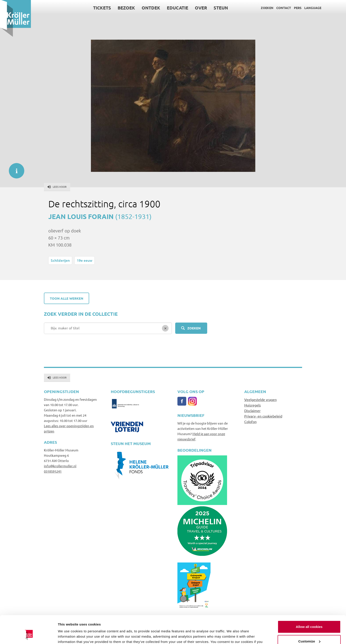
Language (313, 8)
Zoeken (267, 8)
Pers (298, 8)
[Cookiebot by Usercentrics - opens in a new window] (29, 635)
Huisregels (253, 405)
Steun (221, 8)
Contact (284, 8)
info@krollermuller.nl (60, 466)
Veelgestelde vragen (260, 399)
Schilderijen (60, 260)
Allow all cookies (309, 603)
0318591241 (53, 471)
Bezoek (126, 8)
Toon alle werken (67, 298)
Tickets (102, 8)
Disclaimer (252, 410)
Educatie (178, 8)
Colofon (250, 421)
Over (201, 8)
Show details (68, 635)
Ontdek (151, 8)
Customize (309, 617)
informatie (14, 169)
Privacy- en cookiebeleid (263, 416)
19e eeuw (85, 260)
